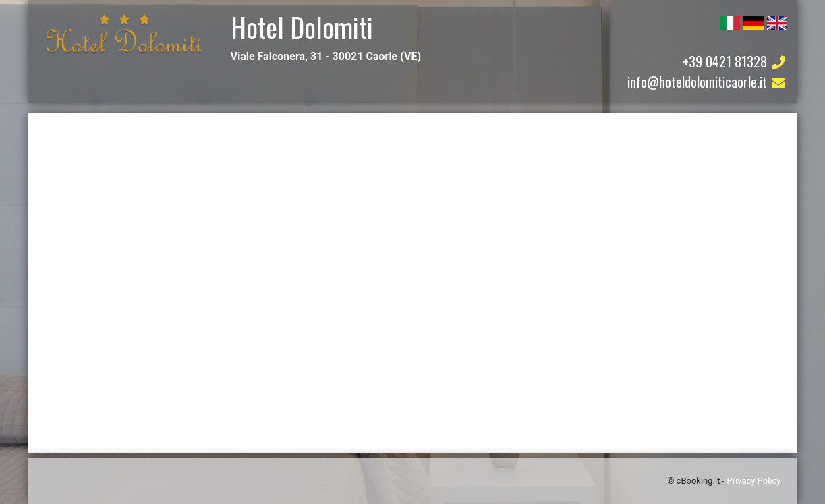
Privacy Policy (753, 481)
